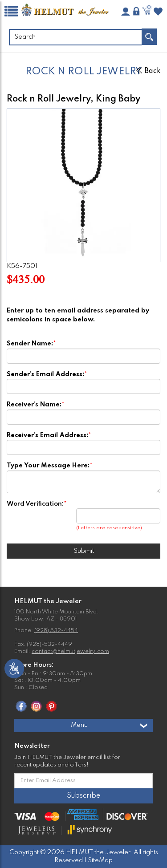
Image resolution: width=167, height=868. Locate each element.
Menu (110, 726)
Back (148, 71)
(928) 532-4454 (56, 631)
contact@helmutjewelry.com (70, 652)
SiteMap (100, 860)
